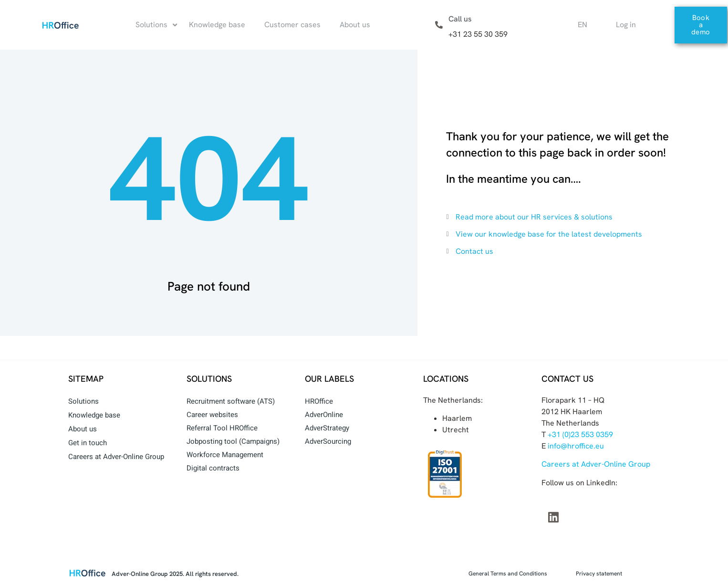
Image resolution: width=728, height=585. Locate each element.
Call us (460, 19)
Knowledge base (94, 415)
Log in (626, 25)
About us (83, 429)
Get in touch (88, 443)
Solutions (83, 401)
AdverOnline (324, 415)
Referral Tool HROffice (222, 428)
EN (582, 25)
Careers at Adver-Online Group (116, 457)
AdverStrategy (327, 428)
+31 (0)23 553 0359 (580, 434)
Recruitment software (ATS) (231, 401)
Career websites (212, 415)
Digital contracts (213, 468)
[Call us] (439, 25)
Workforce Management (225, 455)
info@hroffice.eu (576, 446)
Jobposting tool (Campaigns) (233, 441)
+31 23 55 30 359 (478, 34)
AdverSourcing (328, 441)
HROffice (319, 401)
